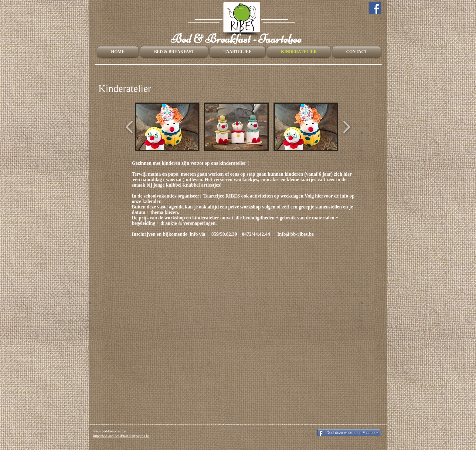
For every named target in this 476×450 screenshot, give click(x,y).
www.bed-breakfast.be (110, 431)
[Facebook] (375, 8)
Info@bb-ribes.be (295, 234)
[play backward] (129, 127)
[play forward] (347, 127)
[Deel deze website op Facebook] (349, 433)
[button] (167, 127)
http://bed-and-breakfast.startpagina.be (121, 436)
